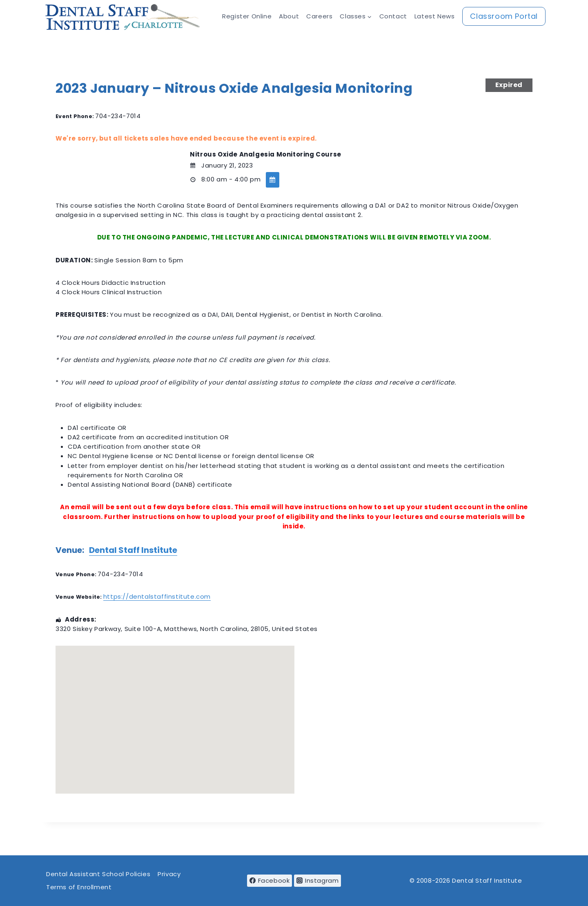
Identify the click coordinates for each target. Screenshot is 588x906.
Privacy (169, 874)
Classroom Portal (504, 16)
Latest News (435, 16)
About (289, 16)
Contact (393, 16)
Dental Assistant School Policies (98, 874)
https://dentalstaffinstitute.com (157, 596)
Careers (319, 16)
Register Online (247, 16)
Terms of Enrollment (79, 887)
